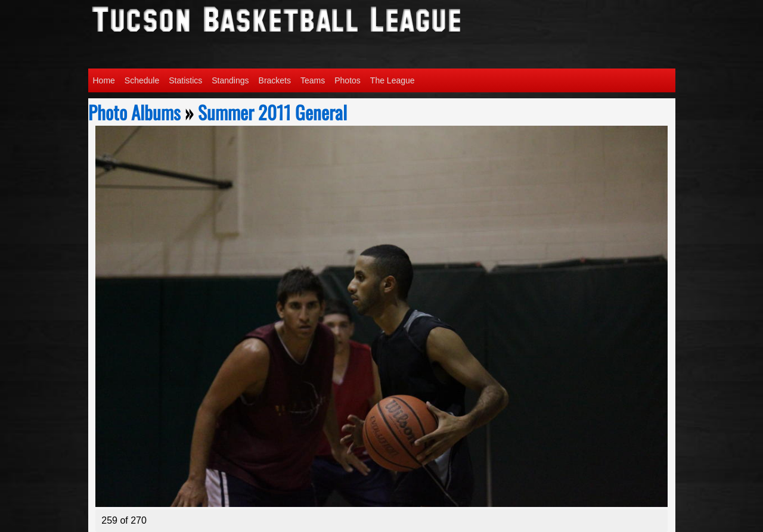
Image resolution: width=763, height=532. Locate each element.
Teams (313, 80)
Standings (230, 80)
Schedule (142, 80)
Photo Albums (134, 112)
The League (393, 80)
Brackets (275, 80)
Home (104, 80)
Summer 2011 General (272, 112)
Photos (348, 80)
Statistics (185, 80)
